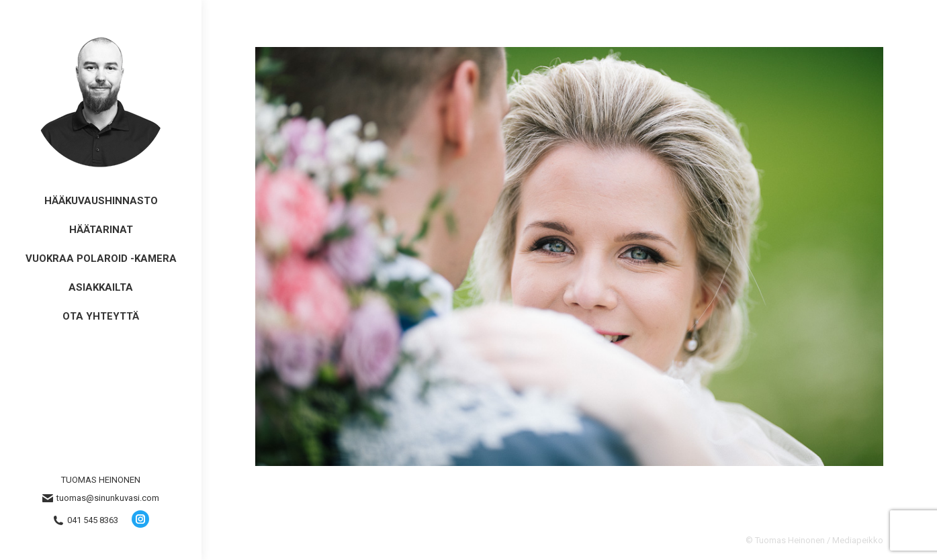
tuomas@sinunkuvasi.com (101, 498)
